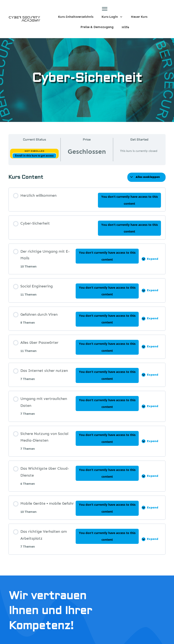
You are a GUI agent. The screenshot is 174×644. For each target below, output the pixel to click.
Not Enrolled (34, 151)
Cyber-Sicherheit (87, 78)
